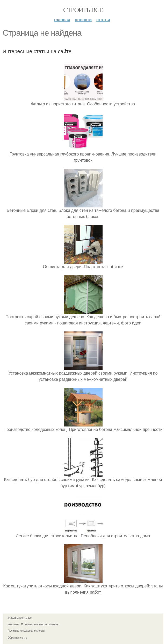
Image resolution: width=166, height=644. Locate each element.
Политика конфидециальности (26, 631)
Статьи (103, 20)
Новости (83, 20)
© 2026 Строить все (20, 618)
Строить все (83, 10)
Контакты (13, 624)
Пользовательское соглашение (40, 624)
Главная (62, 20)
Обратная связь (17, 638)
